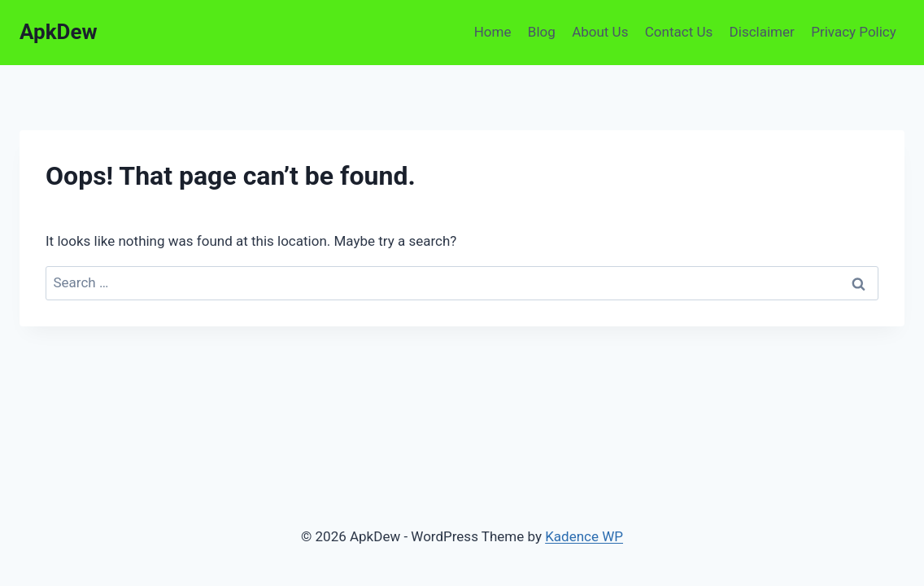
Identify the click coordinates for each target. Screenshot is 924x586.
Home (493, 32)
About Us (600, 32)
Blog (542, 32)
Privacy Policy (854, 32)
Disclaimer (762, 32)
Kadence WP (584, 536)
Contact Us (679, 32)
